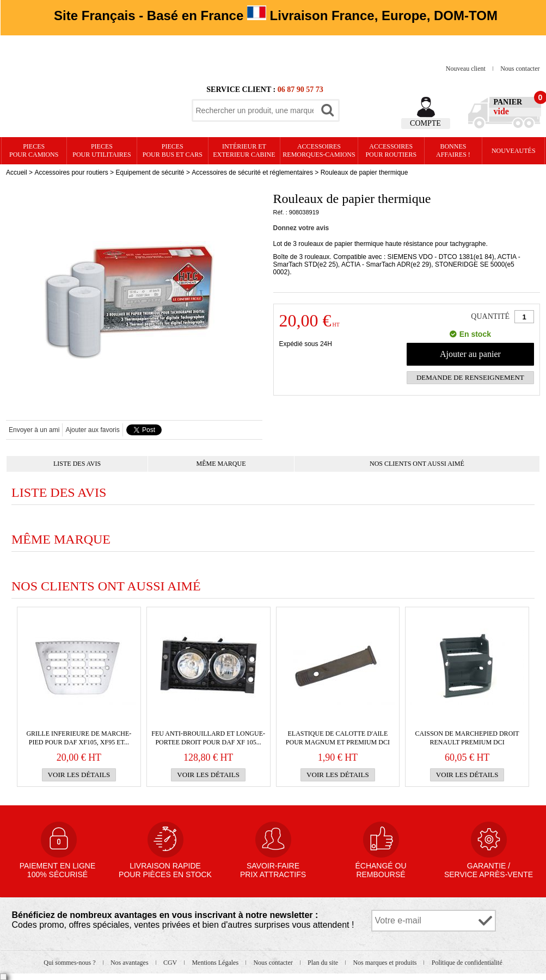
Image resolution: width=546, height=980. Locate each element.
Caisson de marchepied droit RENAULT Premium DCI (467, 738)
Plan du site (324, 963)
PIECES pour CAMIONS (34, 150)
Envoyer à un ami (34, 430)
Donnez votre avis (301, 228)
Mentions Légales (216, 963)
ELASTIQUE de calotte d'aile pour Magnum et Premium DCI (338, 738)
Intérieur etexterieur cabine (244, 150)
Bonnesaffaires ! (453, 150)
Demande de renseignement (470, 377)
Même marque (221, 464)
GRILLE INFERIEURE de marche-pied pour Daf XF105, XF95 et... (79, 738)
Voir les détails (79, 775)
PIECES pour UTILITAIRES (102, 150)
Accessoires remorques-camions (319, 150)
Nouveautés (514, 151)
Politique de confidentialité (467, 963)
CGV (171, 963)
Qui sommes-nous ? (70, 963)
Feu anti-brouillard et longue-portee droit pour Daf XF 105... (208, 738)
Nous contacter (520, 69)
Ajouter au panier (470, 354)
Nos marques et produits (385, 963)
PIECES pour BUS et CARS (173, 150)
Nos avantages (130, 963)
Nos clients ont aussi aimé (417, 464)
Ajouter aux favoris (92, 430)
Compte (425, 123)
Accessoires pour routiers (391, 150)
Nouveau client (467, 69)
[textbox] (255, 110)
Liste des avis (77, 464)
